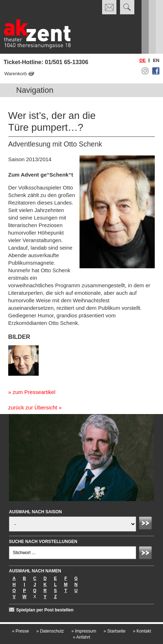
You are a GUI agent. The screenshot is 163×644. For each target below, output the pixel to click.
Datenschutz (50, 631)
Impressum (84, 631)
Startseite (114, 631)
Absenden (147, 524)
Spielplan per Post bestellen (45, 610)
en (156, 60)
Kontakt (142, 631)
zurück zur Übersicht (33, 407)
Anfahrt (81, 637)
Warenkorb (16, 74)
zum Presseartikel (34, 392)
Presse (20, 631)
